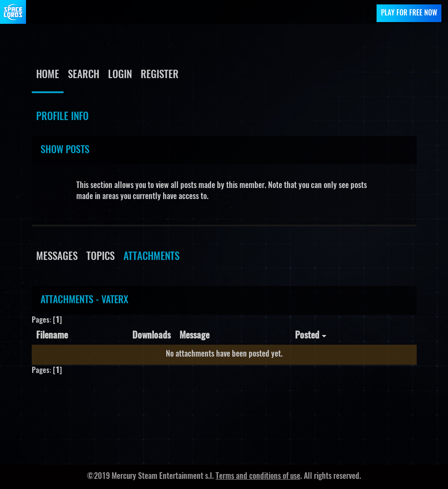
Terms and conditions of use (258, 477)
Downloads (151, 336)
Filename (52, 336)
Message (194, 336)
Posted (311, 336)
